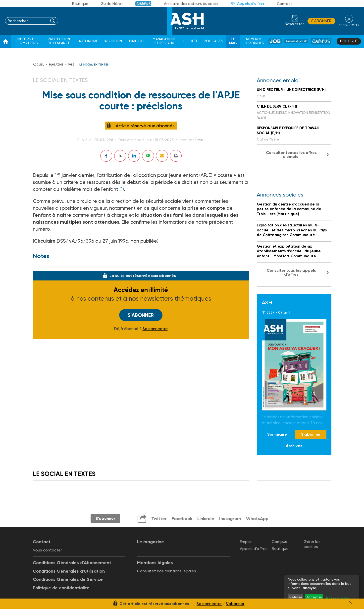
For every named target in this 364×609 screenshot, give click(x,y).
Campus (143, 4)
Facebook (182, 519)
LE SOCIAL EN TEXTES (94, 65)
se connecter (349, 25)
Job (275, 41)
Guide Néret (112, 4)
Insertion (113, 41)
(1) (122, 189)
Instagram (230, 519)
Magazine (56, 65)
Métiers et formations (27, 41)
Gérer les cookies (312, 544)
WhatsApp (257, 519)
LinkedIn (206, 519)
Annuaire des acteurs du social (191, 4)
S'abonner (321, 21)
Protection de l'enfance (59, 41)
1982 (71, 65)
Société (191, 41)
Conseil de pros (296, 41)
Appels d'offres (251, 3)
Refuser (296, 597)
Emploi (246, 542)
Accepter (314, 597)
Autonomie (89, 41)
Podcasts (213, 41)
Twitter (159, 519)
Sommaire (277, 434)
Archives (294, 446)
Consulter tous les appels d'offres (291, 272)
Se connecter (155, 329)
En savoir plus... (338, 597)
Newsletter (294, 24)
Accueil (38, 65)
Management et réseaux (164, 41)
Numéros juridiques (254, 41)
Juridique (137, 41)
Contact (285, 4)
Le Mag (233, 41)
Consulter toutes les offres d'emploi (291, 155)
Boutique (80, 4)
